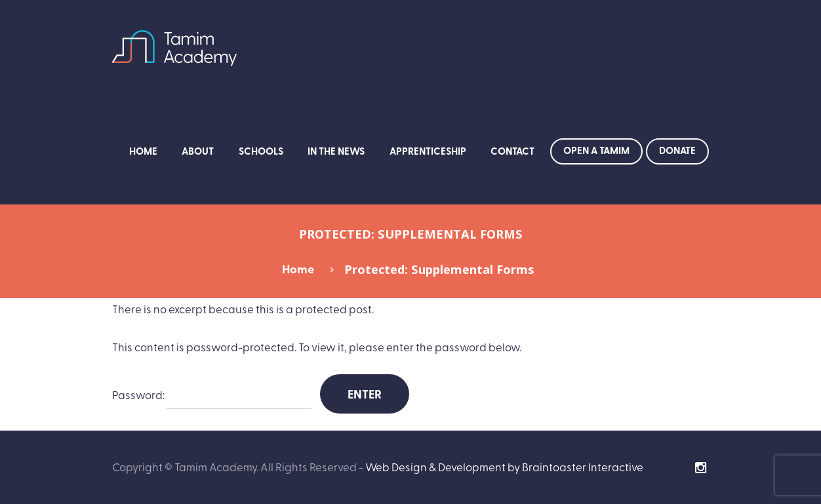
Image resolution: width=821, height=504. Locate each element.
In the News (336, 151)
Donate (677, 150)
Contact (512, 151)
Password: (212, 396)
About (198, 151)
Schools (261, 151)
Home (143, 151)
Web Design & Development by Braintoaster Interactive (504, 466)
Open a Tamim (596, 150)
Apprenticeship (428, 151)
